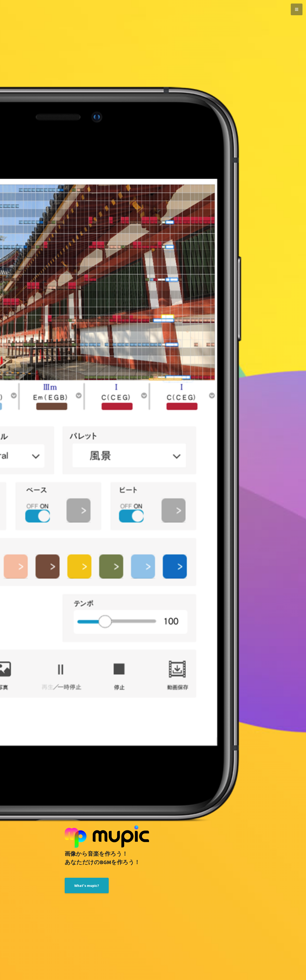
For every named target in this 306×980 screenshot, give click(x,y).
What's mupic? (87, 885)
